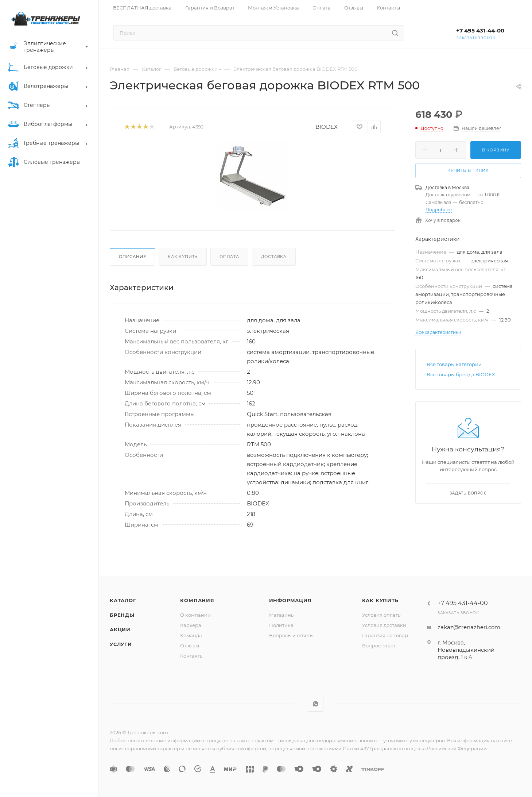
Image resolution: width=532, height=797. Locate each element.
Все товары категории (454, 364)
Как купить (183, 257)
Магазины (282, 615)
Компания (197, 600)
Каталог (123, 600)
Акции (120, 629)
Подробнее (439, 210)
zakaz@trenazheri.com (469, 627)
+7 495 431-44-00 (480, 30)
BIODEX (327, 127)
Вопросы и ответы (291, 635)
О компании (195, 615)
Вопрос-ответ (379, 646)
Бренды (122, 615)
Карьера (191, 625)
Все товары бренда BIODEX (461, 374)
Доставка (274, 257)
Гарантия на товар (385, 635)
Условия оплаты (382, 615)
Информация (290, 600)
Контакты (192, 656)
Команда (191, 635)
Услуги (121, 644)
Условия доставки (384, 625)
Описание (132, 257)
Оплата (229, 257)
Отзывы (190, 646)
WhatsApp (316, 704)
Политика (281, 625)
